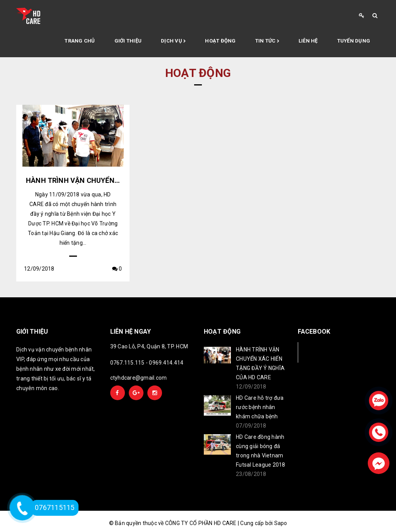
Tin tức (267, 41)
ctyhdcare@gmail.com (139, 378)
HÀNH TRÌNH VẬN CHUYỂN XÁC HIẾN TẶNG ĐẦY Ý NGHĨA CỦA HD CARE (260, 363)
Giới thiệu (128, 41)
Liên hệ (308, 41)
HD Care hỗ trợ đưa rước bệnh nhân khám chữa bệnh (260, 407)
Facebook (323, 352)
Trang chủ (80, 41)
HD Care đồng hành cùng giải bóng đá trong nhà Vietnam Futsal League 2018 (261, 451)
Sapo (281, 523)
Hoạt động (220, 41)
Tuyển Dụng (354, 41)
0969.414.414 (166, 363)
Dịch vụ (173, 41)
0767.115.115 (127, 363)
